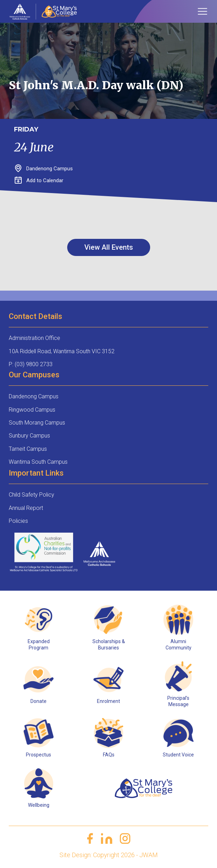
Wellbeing (39, 805)
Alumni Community (178, 645)
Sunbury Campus (29, 436)
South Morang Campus (37, 423)
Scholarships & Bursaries (109, 645)
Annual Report (26, 508)
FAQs (109, 755)
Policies (18, 521)
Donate (38, 701)
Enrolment (108, 701)
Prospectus (38, 755)
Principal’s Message (178, 701)
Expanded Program (39, 645)
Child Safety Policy (31, 495)
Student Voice (178, 755)
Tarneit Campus (28, 449)
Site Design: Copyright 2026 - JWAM (109, 855)
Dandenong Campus (34, 396)
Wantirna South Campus (38, 462)
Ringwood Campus (32, 410)
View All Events (109, 247)
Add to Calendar (39, 180)
